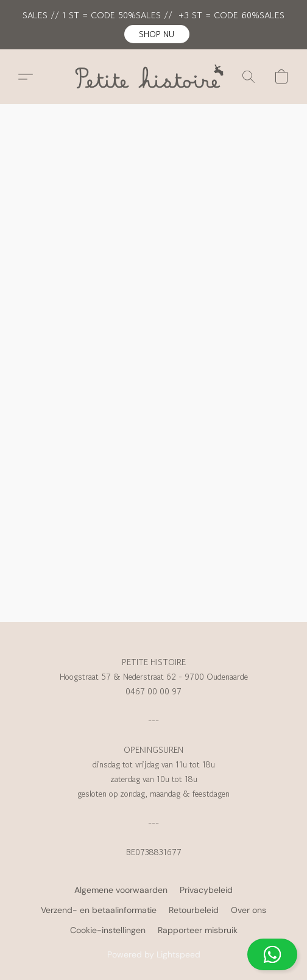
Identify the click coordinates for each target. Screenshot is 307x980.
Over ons (249, 910)
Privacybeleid (206, 890)
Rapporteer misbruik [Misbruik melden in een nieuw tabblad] (198, 930)
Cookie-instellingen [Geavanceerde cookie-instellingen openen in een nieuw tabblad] (108, 930)
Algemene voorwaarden (121, 890)
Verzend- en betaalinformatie (99, 910)
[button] (157, 34)
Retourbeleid (194, 910)
